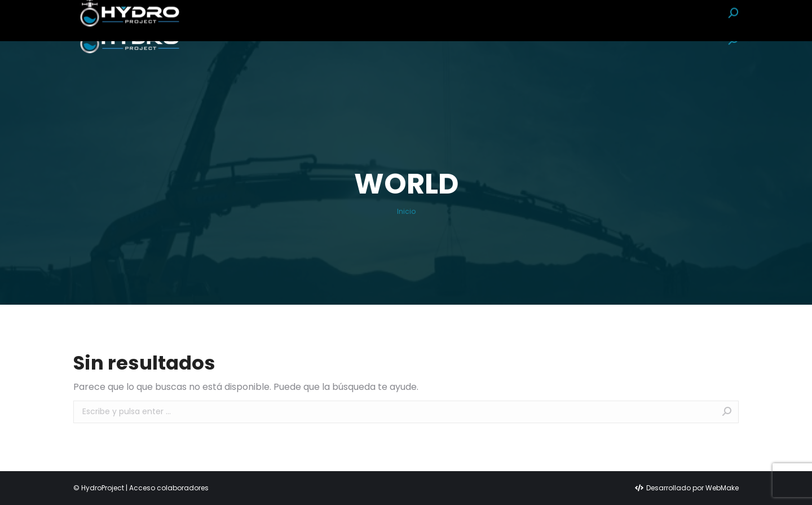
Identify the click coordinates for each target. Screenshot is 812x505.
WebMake (722, 488)
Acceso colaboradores (169, 488)
